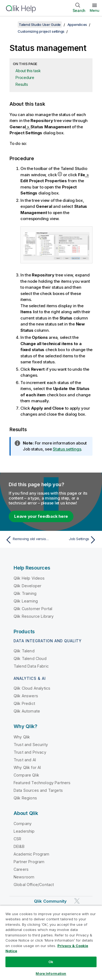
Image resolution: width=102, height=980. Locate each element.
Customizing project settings (41, 31)
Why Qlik (22, 737)
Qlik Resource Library (34, 616)
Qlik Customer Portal (33, 609)
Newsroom (24, 877)
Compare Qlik (26, 775)
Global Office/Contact (34, 885)
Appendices (77, 25)
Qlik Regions (25, 798)
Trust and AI (25, 760)
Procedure (25, 77)
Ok (51, 962)
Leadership (24, 831)
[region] (51, 943)
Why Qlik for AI (27, 767)
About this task (28, 71)
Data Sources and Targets (38, 790)
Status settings (67, 449)
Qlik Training (25, 593)
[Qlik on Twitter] (77, 901)
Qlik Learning (26, 601)
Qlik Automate (27, 711)
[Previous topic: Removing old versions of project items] (27, 540)
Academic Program (32, 854)
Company (23, 824)
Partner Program (29, 862)
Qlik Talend (24, 651)
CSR (17, 839)
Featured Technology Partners (42, 783)
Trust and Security (31, 745)
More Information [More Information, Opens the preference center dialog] (51, 973)
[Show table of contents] (11, 25)
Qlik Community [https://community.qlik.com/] (50, 901)
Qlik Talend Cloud (30, 658)
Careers (21, 869)
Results (22, 84)
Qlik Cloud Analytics (32, 688)
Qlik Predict (24, 703)
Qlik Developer (27, 586)
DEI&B (19, 846)
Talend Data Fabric (31, 666)
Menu (95, 10)
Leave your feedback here (41, 516)
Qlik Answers (26, 696)
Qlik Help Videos (29, 578)
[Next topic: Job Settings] (75, 540)
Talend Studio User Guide (40, 25)
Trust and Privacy (30, 752)
